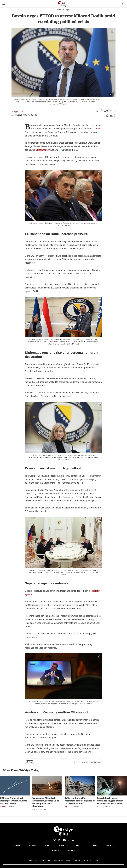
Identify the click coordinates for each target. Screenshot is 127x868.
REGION (32, 846)
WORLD (48, 846)
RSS (96, 860)
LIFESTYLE (79, 846)
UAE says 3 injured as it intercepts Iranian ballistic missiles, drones (13, 801)
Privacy (77, 860)
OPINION (56, 851)
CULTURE (95, 846)
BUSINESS (63, 846)
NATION (17, 846)
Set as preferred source (104, 111)
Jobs (68, 860)
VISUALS (71, 851)
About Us (33, 860)
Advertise (87, 860)
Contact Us (58, 860)
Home (59, 10)
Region (68, 10)
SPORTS (110, 846)
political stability (42, 150)
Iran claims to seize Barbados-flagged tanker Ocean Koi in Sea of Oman (110, 801)
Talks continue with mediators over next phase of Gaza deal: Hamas (80, 801)
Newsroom (18, 112)
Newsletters (45, 860)
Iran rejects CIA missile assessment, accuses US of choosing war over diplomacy (46, 802)
